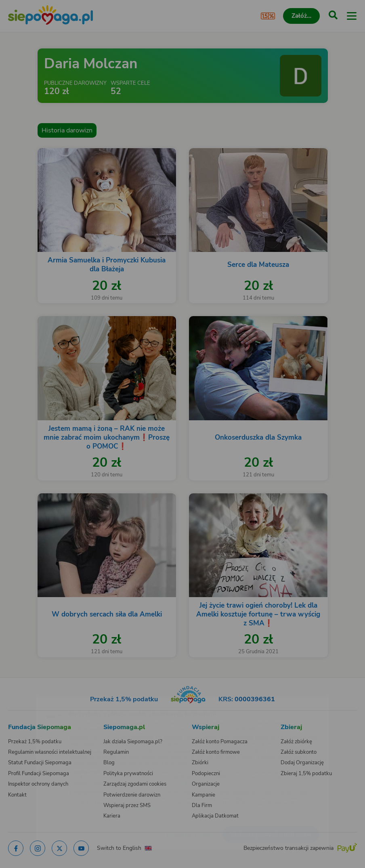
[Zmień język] (23, 701)
